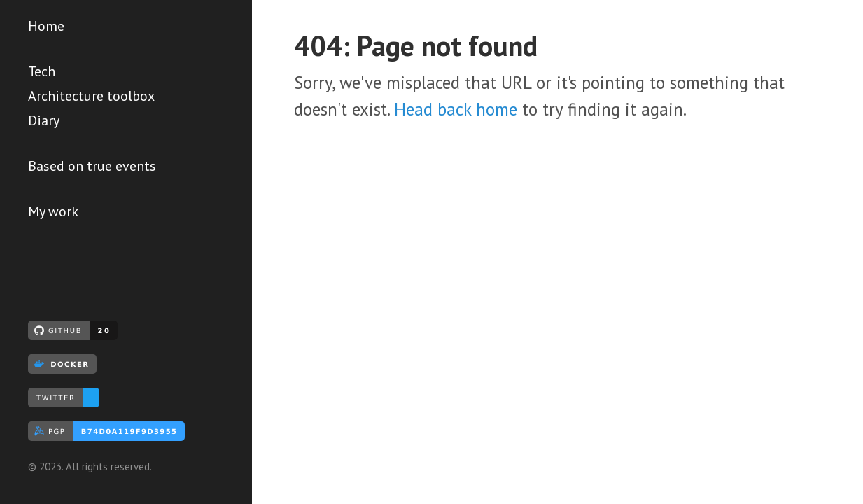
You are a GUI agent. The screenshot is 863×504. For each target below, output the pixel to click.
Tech (42, 71)
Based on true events (92, 166)
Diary (44, 120)
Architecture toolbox (91, 96)
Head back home (456, 109)
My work (53, 211)
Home (46, 26)
